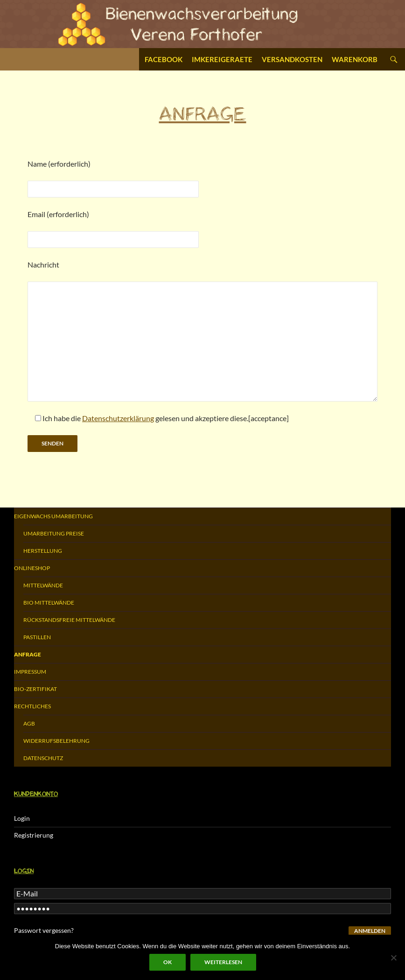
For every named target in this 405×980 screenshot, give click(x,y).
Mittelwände (43, 585)
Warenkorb (355, 59)
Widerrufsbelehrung (56, 741)
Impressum (30, 672)
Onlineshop (32, 568)
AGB (29, 723)
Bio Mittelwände (49, 603)
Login (22, 818)
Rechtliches (32, 706)
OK (168, 962)
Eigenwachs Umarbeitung (53, 516)
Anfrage (28, 654)
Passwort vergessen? (44, 930)
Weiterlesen (223, 962)
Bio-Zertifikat (35, 689)
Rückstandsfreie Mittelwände (69, 620)
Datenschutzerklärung (118, 418)
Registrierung (34, 835)
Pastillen (37, 637)
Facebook (164, 59)
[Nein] (393, 958)
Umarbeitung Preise (54, 533)
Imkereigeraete (222, 59)
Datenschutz (43, 758)
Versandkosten (292, 59)
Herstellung (43, 551)
